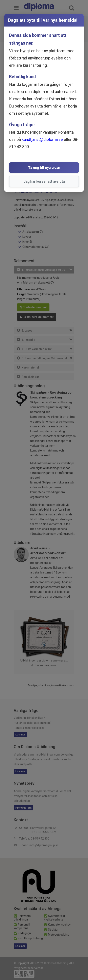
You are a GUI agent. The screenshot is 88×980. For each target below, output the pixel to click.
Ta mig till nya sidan (44, 168)
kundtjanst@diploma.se (42, 139)
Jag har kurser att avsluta (44, 181)
